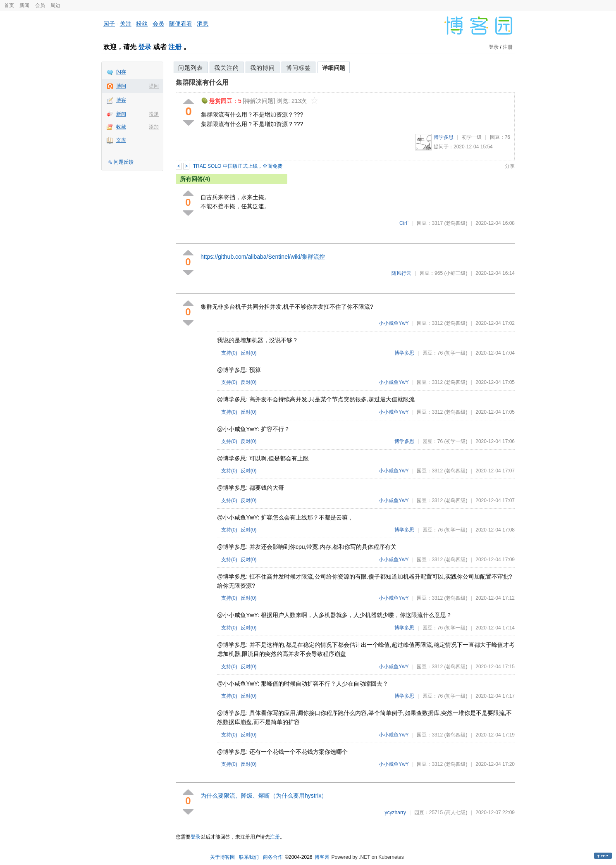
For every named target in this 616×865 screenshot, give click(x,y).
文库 (121, 140)
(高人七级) (456, 813)
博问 (121, 86)
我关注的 (227, 68)
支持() (229, 353)
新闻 (24, 5)
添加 (154, 127)
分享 (510, 166)
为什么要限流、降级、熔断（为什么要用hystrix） (264, 796)
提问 (154, 86)
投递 (154, 114)
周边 (55, 5)
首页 (9, 5)
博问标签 (298, 68)
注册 (175, 47)
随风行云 (401, 273)
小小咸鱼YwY (394, 323)
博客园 (322, 857)
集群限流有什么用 (202, 82)
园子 (109, 24)
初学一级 (472, 137)
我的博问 (263, 68)
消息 (203, 24)
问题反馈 (124, 162)
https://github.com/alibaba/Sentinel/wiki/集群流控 (263, 257)
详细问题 (334, 68)
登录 (145, 47)
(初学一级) (456, 353)
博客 (121, 100)
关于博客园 (222, 857)
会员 (40, 5)
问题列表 (191, 68)
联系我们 (249, 857)
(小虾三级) (456, 273)
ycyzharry (395, 813)
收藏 (121, 127)
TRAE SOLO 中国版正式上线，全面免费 (238, 166)
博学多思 (444, 137)
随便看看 (181, 24)
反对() (249, 353)
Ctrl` (404, 223)
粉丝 (142, 24)
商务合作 (273, 857)
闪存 (121, 72)
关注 (126, 24)
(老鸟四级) (456, 223)
